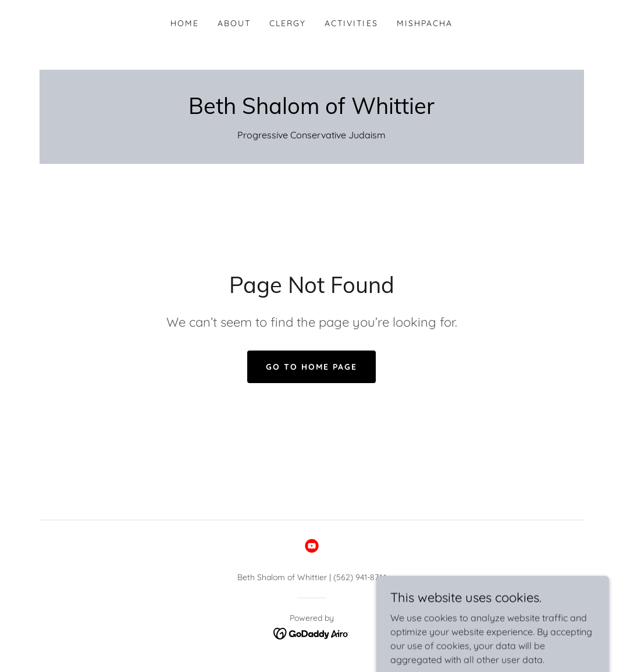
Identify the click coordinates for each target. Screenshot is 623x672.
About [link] (234, 23)
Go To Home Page (311, 367)
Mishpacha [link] (425, 23)
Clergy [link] (288, 23)
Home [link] (185, 23)
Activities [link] (351, 23)
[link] (311, 110)
